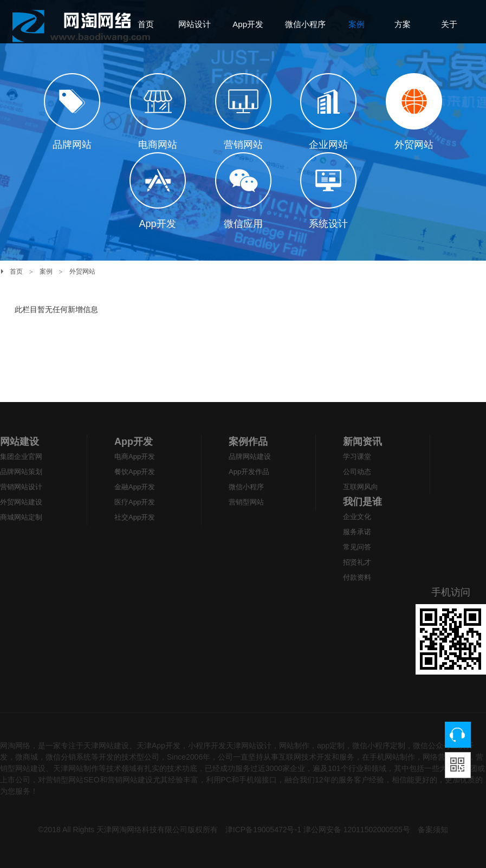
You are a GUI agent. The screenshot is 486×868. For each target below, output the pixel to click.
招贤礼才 (357, 562)
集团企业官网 (21, 456)
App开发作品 (249, 472)
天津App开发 (158, 746)
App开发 (134, 442)
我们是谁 (362, 502)
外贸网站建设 (21, 502)
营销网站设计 (21, 487)
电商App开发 (135, 456)
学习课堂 (357, 456)
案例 (46, 271)
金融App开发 (135, 487)
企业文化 (357, 517)
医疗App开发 (135, 502)
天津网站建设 (106, 746)
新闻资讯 (362, 442)
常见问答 (357, 547)
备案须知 (433, 830)
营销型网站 (246, 502)
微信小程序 (246, 487)
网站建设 (20, 442)
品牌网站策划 (21, 472)
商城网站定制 (21, 517)
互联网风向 (361, 487)
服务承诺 (357, 532)
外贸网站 (82, 271)
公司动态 (357, 472)
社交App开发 (135, 517)
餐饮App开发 (135, 472)
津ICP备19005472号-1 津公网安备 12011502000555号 (318, 830)
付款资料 (357, 577)
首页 (16, 271)
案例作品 (248, 442)
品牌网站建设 (250, 456)
